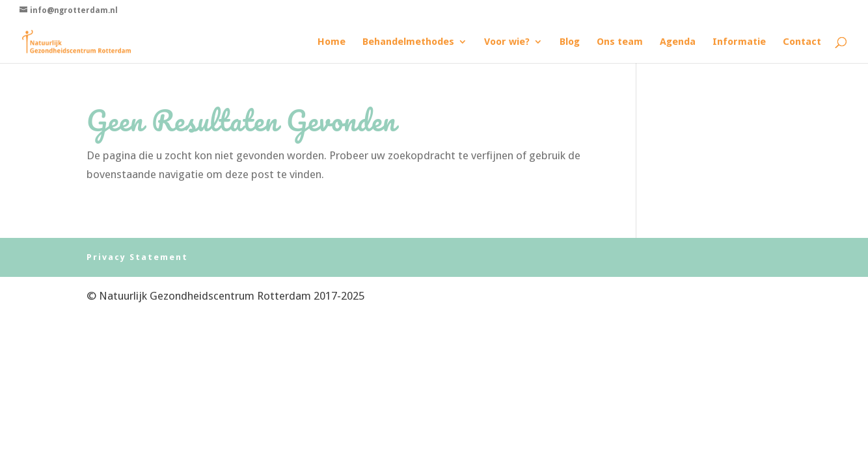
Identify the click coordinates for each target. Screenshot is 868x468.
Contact (802, 42)
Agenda (678, 42)
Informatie (739, 42)
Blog (570, 42)
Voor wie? (507, 42)
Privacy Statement (137, 257)
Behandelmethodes (408, 42)
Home (332, 42)
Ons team (620, 42)
